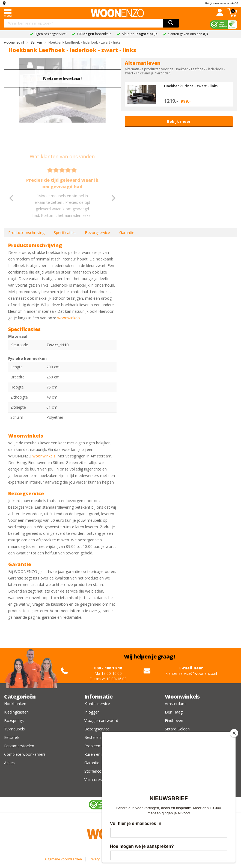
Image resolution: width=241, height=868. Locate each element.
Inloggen (92, 712)
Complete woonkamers (25, 754)
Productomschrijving (26, 233)
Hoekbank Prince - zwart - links (191, 86)
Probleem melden (100, 746)
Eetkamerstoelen (19, 746)
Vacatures (93, 780)
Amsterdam (175, 704)
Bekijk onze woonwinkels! (221, 3)
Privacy (94, 859)
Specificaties (65, 233)
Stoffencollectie (98, 771)
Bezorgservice (97, 233)
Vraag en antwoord (101, 720)
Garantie (127, 233)
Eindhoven (174, 720)
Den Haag (174, 712)
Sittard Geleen (177, 729)
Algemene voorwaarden (63, 859)
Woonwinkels (182, 696)
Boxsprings (14, 720)
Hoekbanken (15, 704)
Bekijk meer (179, 121)
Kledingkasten (16, 712)
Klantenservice (97, 704)
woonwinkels (69, 318)
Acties (9, 763)
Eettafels (12, 737)
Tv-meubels (14, 729)
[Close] (234, 733)
